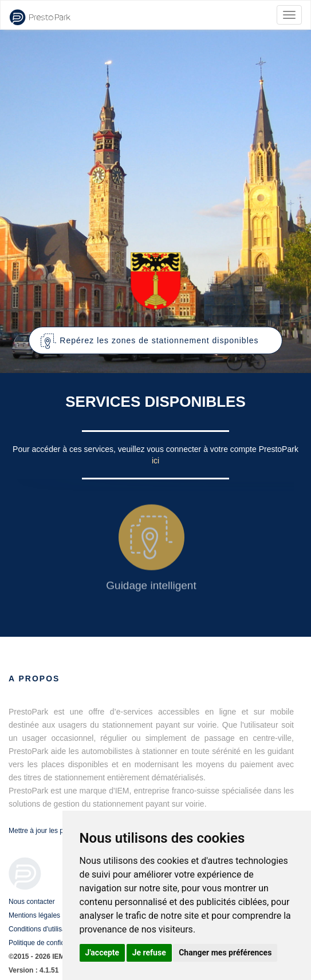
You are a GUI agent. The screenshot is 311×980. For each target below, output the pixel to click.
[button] (155, 340)
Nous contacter (32, 902)
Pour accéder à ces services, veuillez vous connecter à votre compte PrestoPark (155, 449)
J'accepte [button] (103, 953)
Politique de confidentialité (48, 943)
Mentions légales (34, 915)
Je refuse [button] (149, 953)
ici (155, 461)
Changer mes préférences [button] (225, 953)
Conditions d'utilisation (43, 929)
